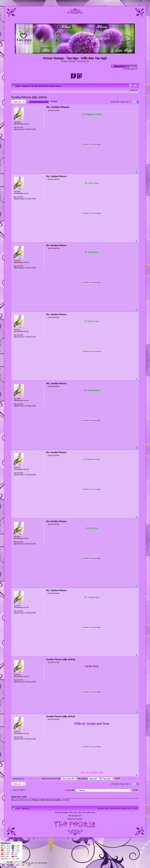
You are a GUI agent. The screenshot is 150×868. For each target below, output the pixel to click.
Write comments (18, 102)
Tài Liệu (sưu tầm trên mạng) (42, 86)
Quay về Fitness (19, 790)
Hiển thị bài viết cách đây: (59, 779)
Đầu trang (136, 172)
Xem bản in (130, 85)
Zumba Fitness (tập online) (29, 97)
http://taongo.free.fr (75, 816)
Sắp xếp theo (89, 779)
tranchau (56, 110)
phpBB (65, 813)
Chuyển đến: (70, 790)
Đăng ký (134, 90)
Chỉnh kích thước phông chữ (135, 85)
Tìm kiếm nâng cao (130, 69)
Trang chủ (26, 86)
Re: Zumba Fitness (58, 107)
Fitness (58, 86)
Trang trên (125, 102)
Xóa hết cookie (115, 808)
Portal (18, 86)
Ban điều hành (103, 808)
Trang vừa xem (19, 779)
